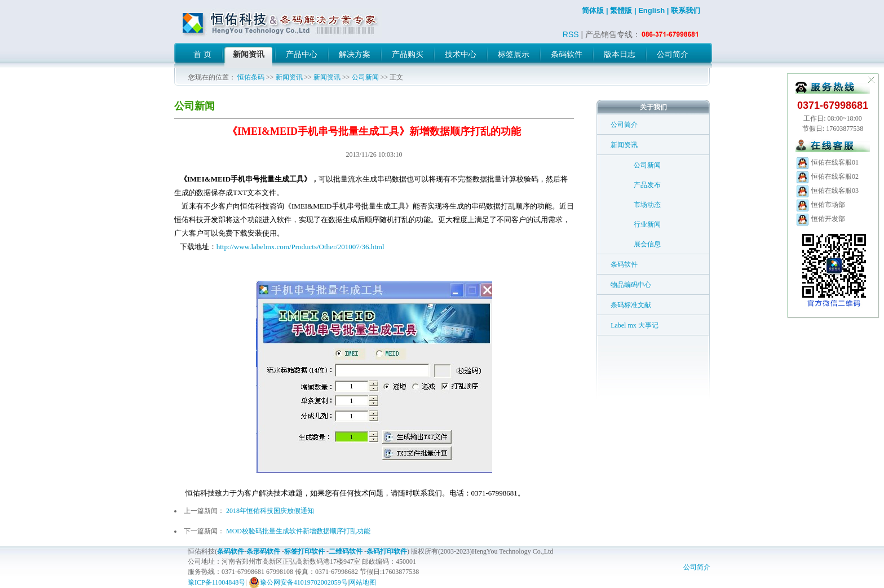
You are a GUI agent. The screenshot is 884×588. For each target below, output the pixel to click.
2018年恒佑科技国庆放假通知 (270, 511)
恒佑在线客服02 (827, 176)
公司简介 (624, 125)
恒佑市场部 (820, 205)
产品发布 (647, 185)
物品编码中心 (631, 285)
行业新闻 (647, 224)
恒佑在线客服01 (827, 162)
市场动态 (647, 205)
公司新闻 (365, 77)
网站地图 (363, 582)
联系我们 (686, 10)
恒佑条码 (251, 77)
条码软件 (624, 264)
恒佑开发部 (820, 219)
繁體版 (621, 10)
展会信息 (647, 244)
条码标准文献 (631, 305)
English (651, 10)
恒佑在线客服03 (827, 191)
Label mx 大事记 (635, 325)
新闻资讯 (289, 77)
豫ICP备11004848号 (216, 582)
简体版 (593, 10)
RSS (571, 34)
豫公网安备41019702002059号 (298, 582)
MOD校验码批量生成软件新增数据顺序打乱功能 (298, 531)
